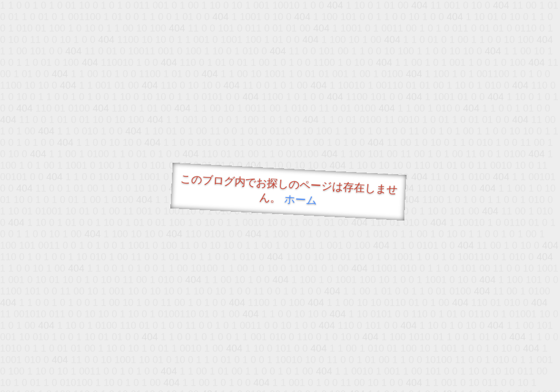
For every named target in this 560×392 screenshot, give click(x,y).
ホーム (300, 200)
